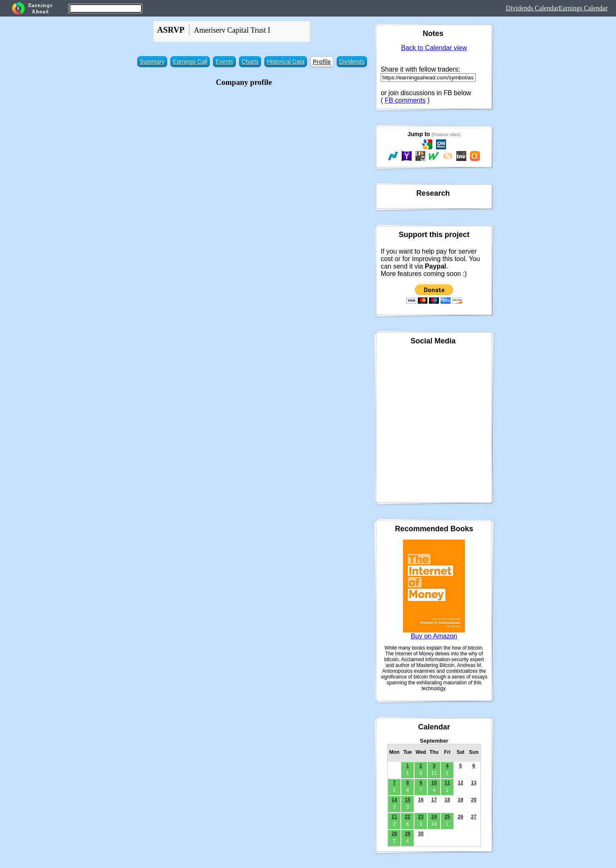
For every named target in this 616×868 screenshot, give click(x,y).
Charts (250, 62)
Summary (152, 62)
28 (394, 834)
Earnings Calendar (583, 8)
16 (421, 800)
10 (434, 783)
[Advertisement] (244, 147)
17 (434, 800)
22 (407, 817)
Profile (322, 62)
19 (460, 800)
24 (434, 817)
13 (473, 783)
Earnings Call (190, 62)
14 (394, 800)
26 (460, 817)
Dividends (352, 62)
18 (447, 800)
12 (460, 783)
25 (447, 817)
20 (473, 800)
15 (407, 800)
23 (421, 817)
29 (407, 834)
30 (421, 834)
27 (473, 817)
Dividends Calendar (532, 8)
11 (447, 783)
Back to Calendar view (434, 48)
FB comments (405, 100)
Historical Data (286, 62)
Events (224, 62)
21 (394, 817)
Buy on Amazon (434, 636)
